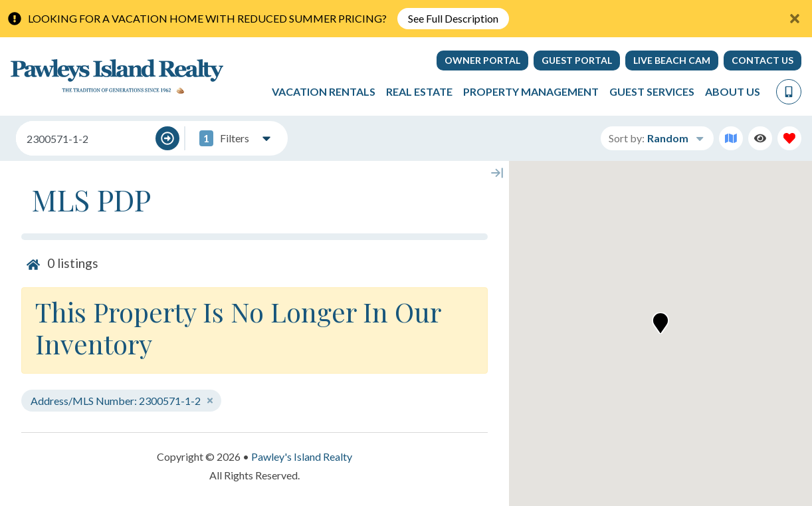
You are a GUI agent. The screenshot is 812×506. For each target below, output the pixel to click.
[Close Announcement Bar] (795, 19)
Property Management (531, 91)
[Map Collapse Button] (497, 173)
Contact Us (762, 60)
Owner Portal (482, 60)
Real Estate (419, 91)
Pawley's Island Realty (302, 456)
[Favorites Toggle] (789, 138)
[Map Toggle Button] (731, 138)
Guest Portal (577, 60)
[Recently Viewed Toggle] (760, 138)
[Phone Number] (789, 92)
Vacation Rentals (324, 91)
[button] (660, 323)
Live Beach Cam (672, 60)
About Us (733, 91)
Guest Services (652, 91)
